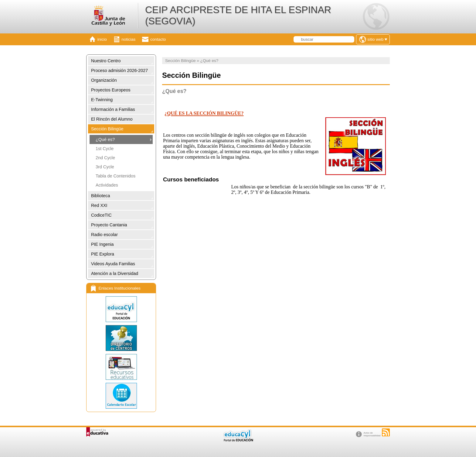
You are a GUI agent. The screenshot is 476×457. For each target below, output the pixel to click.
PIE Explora (103, 254)
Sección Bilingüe (107, 129)
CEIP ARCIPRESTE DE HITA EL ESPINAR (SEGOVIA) (238, 15)
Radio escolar (104, 235)
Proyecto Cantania (109, 225)
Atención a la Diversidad (115, 273)
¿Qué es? (105, 139)
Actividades (107, 185)
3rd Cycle (105, 167)
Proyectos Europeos (111, 90)
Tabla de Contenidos (116, 176)
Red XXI (99, 205)
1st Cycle (105, 149)
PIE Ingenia (102, 244)
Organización (104, 80)
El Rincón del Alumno (112, 119)
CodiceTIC (101, 215)
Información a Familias (113, 109)
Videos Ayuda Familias (113, 264)
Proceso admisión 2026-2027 (119, 70)
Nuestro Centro (106, 61)
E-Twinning (102, 100)
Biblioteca (100, 196)
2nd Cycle (105, 158)
